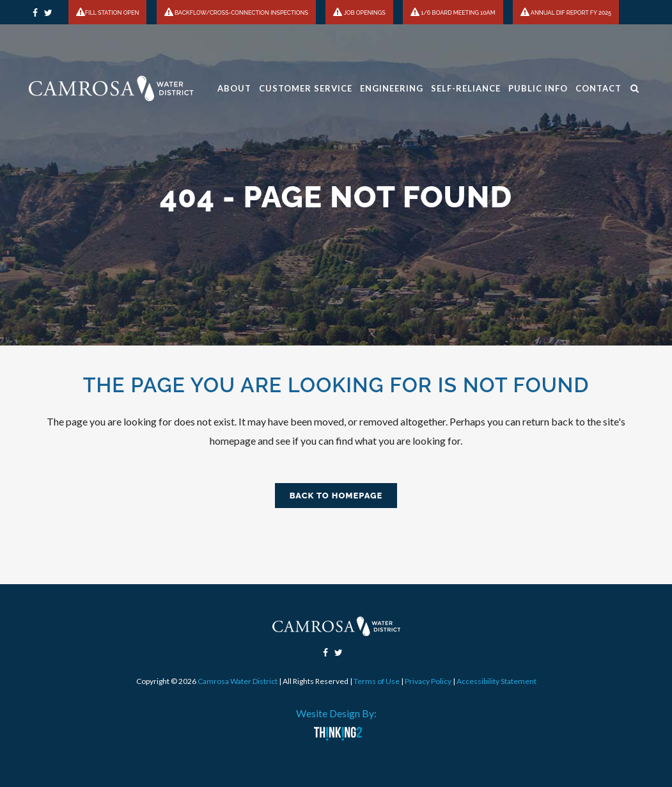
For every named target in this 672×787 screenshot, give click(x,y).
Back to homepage (336, 496)
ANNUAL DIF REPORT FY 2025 (566, 13)
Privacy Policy (428, 681)
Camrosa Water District (238, 681)
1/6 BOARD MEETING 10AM (453, 13)
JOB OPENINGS (359, 13)
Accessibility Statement (496, 681)
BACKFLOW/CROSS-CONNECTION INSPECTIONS (236, 13)
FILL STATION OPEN (108, 13)
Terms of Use (377, 681)
